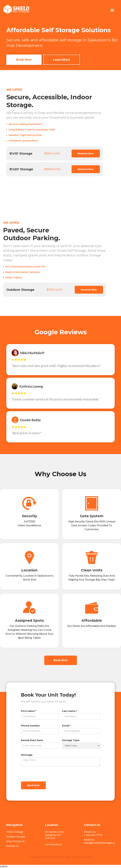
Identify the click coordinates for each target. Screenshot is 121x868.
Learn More (62, 60)
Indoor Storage (15, 832)
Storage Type (71, 740)
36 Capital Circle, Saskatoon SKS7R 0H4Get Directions (55, 838)
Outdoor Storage (16, 837)
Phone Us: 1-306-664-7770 (93, 833)
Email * (66, 726)
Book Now (24, 60)
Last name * (70, 711)
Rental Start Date (32, 740)
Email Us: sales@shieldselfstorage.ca (99, 841)
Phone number (30, 726)
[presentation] (45, 774)
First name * (29, 711)
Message (27, 755)
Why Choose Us (15, 841)
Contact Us (13, 846)
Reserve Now (86, 153)
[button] (112, 10)
